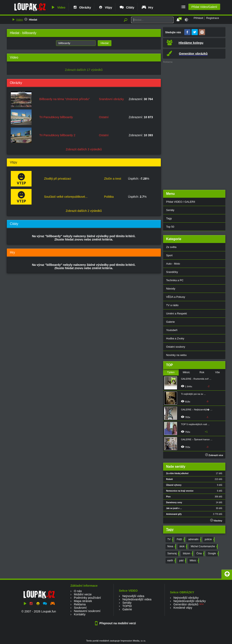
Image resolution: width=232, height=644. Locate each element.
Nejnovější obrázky (186, 598)
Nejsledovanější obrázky (190, 601)
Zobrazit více (214, 455)
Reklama (80, 604)
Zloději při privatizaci (57, 179)
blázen (187, 554)
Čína (200, 554)
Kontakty (80, 614)
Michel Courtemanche (204, 547)
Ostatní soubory (176, 347)
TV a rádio (172, 305)
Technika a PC (175, 280)
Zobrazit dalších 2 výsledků (84, 211)
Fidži (180, 540)
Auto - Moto (173, 264)
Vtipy (105, 7)
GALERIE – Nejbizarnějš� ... (197, 410)
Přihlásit (198, 18)
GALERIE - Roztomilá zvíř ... (196, 379)
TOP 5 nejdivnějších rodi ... (195, 424)
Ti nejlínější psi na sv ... (193, 394)
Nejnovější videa (133, 596)
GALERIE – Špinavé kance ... (197, 439)
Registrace (213, 18)
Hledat (33, 20)
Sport (169, 255)
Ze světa (171, 247)
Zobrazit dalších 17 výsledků (84, 70)
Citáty (127, 7)
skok (183, 547)
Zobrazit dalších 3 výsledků (84, 149)
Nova (171, 547)
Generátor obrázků (186, 604)
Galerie (171, 322)
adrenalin (194, 540)
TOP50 (127, 606)
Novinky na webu (176, 355)
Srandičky (172, 272)
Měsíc (186, 372)
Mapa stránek (83, 601)
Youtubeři (172, 330)
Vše (217, 372)
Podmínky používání (87, 598)
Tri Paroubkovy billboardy (56, 117)
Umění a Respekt (177, 313)
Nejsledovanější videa (137, 599)
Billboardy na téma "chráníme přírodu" (64, 99)
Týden (171, 372)
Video (58, 7)
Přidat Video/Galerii (204, 7)
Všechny (216, 520)
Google (213, 554)
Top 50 (170, 227)
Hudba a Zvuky (175, 338)
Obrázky (82, 7)
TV (170, 540)
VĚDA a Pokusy (176, 297)
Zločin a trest (112, 179)
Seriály (170, 210)
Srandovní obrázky (111, 99)
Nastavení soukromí (87, 611)
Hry (147, 7)
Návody (171, 289)
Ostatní (104, 117)
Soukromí (80, 608)
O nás (78, 591)
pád (182, 561)
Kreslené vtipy (183, 608)
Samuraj (173, 554)
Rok (202, 372)
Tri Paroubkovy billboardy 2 (57, 135)
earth (171, 561)
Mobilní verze (83, 594)
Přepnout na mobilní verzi (116, 623)
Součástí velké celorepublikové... (66, 197)
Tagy (169, 218)
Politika (109, 197)
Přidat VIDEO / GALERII (181, 202)
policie (209, 540)
